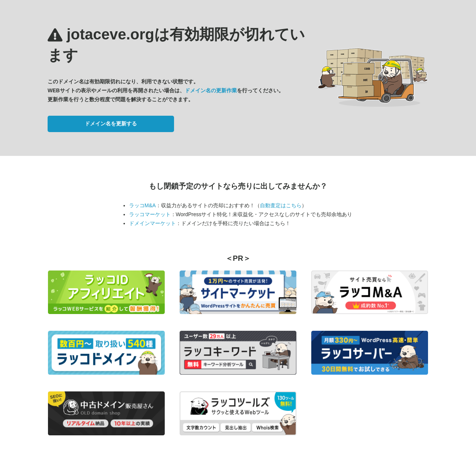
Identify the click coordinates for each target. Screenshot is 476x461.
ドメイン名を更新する (111, 124)
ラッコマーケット (150, 214)
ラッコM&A (142, 205)
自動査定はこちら (281, 205)
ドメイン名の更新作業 (211, 90)
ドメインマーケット (152, 223)
